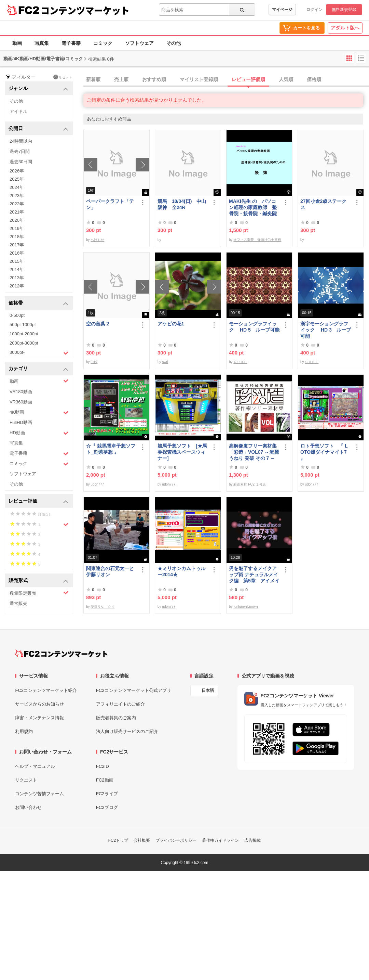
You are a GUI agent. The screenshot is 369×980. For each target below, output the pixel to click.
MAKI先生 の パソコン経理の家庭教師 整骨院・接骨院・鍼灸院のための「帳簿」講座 (253, 208)
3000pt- (39, 353)
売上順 (121, 79)
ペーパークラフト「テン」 (110, 204)
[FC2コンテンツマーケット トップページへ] (61, 654)
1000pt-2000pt (24, 334)
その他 (174, 43)
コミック (103, 43)
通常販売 (18, 603)
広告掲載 (252, 840)
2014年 (17, 269)
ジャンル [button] (38, 89)
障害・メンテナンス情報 (39, 718)
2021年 (17, 212)
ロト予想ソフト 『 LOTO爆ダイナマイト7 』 (324, 452)
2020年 (17, 220)
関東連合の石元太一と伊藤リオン (110, 571)
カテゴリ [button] (38, 369)
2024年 (17, 187)
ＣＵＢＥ (240, 362)
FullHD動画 (21, 422)
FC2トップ (118, 840)
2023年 (17, 196)
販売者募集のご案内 (116, 718)
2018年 (17, 237)
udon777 (97, 484)
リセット (63, 77)
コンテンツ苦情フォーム (39, 794)
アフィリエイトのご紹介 (120, 704)
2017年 (17, 245)
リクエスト (26, 780)
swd (165, 362)
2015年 (17, 261)
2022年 (17, 204)
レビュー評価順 (248, 79)
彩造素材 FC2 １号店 (249, 484)
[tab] (226, 80)
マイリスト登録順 (199, 79)
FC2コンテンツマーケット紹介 (46, 690)
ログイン (314, 10)
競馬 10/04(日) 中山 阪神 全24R (183, 204)
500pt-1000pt (23, 325)
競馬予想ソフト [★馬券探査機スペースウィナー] (182, 452)
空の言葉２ (98, 324)
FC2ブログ (107, 807)
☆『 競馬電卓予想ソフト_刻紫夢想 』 (111, 449)
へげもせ (97, 240)
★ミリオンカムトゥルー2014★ (181, 571)
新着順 (93, 79)
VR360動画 (21, 402)
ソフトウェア (139, 43)
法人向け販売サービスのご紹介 (127, 731)
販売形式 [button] (38, 581)
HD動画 (39, 433)
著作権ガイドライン (220, 840)
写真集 (42, 43)
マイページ (282, 10)
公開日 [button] (38, 129)
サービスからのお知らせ (39, 704)
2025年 (17, 179)
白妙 (94, 362)
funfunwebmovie (246, 607)
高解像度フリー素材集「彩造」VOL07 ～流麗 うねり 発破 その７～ (254, 452)
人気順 (286, 79)
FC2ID (102, 766)
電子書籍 (71, 43)
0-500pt (17, 315)
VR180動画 (21, 392)
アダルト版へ (345, 28)
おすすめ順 (154, 79)
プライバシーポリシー (176, 840)
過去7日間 (20, 151)
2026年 (17, 171)
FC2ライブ (107, 794)
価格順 (314, 79)
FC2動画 (105, 780)
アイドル (18, 111)
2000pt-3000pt (24, 343)
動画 (17, 43)
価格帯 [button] (38, 303)
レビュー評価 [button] (38, 501)
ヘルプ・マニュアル (35, 766)
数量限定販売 (39, 593)
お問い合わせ (28, 807)
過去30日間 (21, 162)
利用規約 (24, 731)
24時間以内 (21, 141)
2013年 (17, 278)
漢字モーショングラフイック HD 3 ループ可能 (326, 330)
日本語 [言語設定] (208, 691)
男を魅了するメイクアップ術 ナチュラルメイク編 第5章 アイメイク (254, 575)
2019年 (17, 228)
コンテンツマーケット (85, 10)
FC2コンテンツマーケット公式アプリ (134, 690)
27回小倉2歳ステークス (323, 204)
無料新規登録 (344, 10)
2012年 (17, 286)
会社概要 (142, 840)
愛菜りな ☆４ (102, 607)
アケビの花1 (171, 324)
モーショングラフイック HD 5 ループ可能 (254, 327)
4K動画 (39, 412)
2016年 (17, 253)
